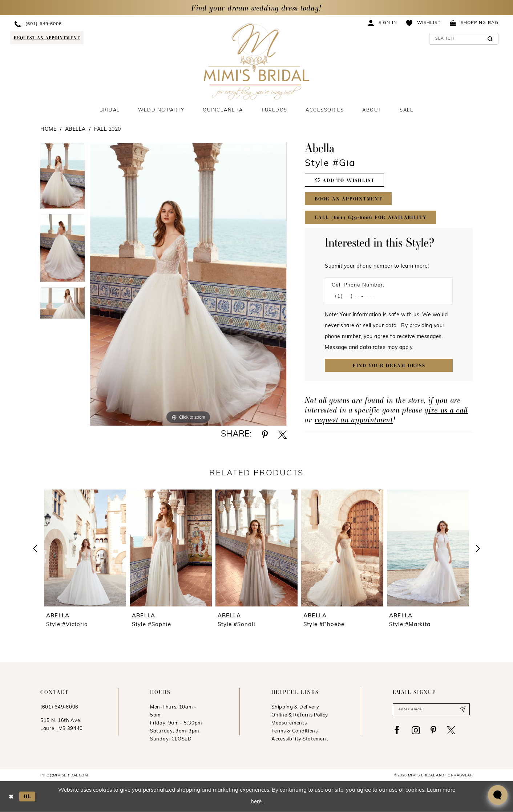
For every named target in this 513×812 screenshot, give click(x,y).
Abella (75, 129)
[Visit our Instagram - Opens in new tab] (416, 730)
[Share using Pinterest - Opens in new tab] (265, 435)
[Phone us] (75, 24)
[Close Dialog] (11, 797)
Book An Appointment (349, 199)
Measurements (289, 723)
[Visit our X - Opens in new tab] (451, 730)
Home (48, 129)
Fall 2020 (108, 129)
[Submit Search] (490, 39)
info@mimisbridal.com (64, 776)
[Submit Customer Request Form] (389, 365)
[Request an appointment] (47, 38)
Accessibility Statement (300, 739)
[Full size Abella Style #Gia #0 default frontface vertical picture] (188, 284)
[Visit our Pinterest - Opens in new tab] (433, 730)
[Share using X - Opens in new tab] (282, 435)
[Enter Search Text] (464, 39)
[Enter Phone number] (385, 297)
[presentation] (85, 548)
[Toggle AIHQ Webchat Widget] (498, 795)
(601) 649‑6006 (59, 707)
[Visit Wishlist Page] (423, 23)
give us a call (446, 410)
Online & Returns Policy (300, 715)
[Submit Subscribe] (462, 709)
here (256, 802)
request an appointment (354, 420)
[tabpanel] (62, 178)
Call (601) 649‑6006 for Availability (371, 217)
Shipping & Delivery (295, 707)
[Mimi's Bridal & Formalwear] (257, 61)
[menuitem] (75, 24)
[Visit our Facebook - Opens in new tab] (397, 730)
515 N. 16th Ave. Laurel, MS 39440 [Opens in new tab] (62, 725)
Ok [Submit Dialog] (28, 797)
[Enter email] (431, 709)
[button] (383, 23)
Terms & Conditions (295, 731)
